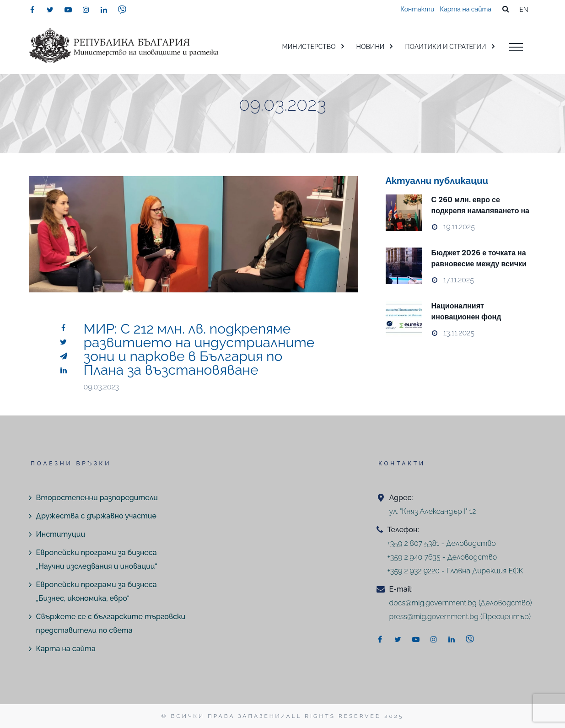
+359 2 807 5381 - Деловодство (442, 543)
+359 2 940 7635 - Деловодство (442, 557)
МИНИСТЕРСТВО (309, 47)
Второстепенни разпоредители (97, 498)
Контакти (417, 9)
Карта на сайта (465, 9)
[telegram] (64, 356)
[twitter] (50, 10)
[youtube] (68, 10)
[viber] (122, 10)
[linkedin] (104, 10)
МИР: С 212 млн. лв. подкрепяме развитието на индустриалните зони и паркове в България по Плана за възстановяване (199, 349)
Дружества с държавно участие (96, 516)
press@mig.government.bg (434, 617)
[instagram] (86, 10)
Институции (61, 534)
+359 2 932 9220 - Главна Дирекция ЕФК (455, 571)
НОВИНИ (371, 47)
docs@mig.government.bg (433, 603)
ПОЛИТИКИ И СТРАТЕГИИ (445, 47)
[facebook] (32, 10)
